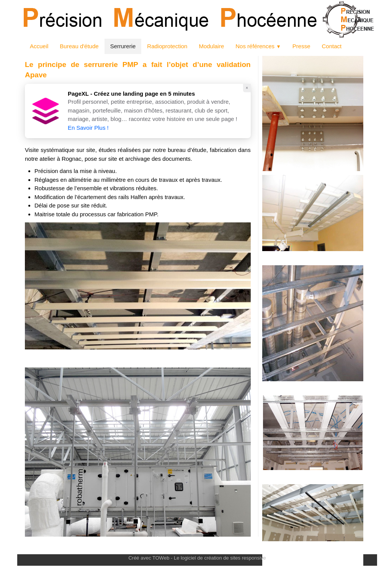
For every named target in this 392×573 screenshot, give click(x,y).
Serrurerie (123, 46)
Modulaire (211, 46)
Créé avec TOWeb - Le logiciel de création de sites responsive (197, 558)
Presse (301, 46)
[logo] (18, 545)
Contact (332, 46)
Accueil (39, 46)
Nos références (258, 46)
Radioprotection (167, 46)
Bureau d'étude (79, 46)
